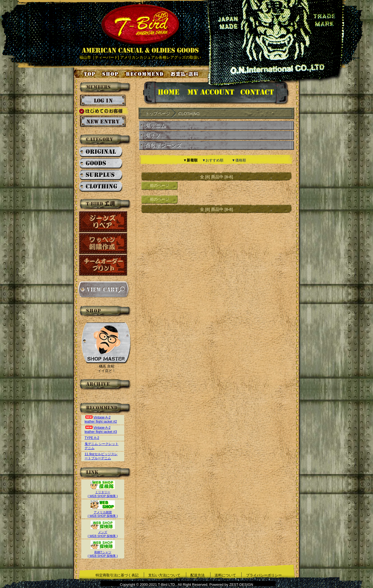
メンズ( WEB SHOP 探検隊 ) (103, 532)
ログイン (103, 101)
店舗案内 (111, 74)
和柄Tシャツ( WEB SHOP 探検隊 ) (103, 552)
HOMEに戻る (163, 93)
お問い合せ (264, 93)
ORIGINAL (101, 152)
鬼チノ (153, 136)
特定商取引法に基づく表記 (117, 575)
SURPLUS (101, 175)
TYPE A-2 (92, 438)
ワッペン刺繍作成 (103, 243)
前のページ (160, 185)
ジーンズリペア (103, 222)
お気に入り (145, 74)
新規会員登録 (103, 122)
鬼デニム (156, 126)
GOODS (101, 164)
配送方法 (198, 575)
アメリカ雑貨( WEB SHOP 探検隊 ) (103, 512)
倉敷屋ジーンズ (163, 146)
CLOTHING (101, 187)
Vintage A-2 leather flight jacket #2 (101, 420)
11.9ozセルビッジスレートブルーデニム (101, 456)
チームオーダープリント (103, 265)
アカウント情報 (210, 93)
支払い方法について (164, 575)
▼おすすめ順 (213, 160)
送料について (225, 575)
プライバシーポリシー (264, 575)
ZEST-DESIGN (241, 585)
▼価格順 (239, 160)
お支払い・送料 (185, 74)
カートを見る (103, 289)
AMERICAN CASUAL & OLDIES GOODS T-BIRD (140, 29)
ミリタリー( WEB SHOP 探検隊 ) (103, 492)
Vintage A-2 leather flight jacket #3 (101, 430)
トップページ (85, 74)
